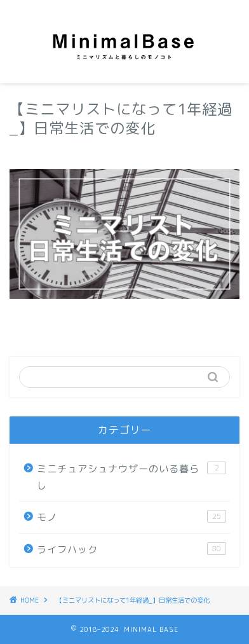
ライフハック (131, 549)
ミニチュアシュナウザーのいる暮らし (131, 477)
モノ (131, 517)
